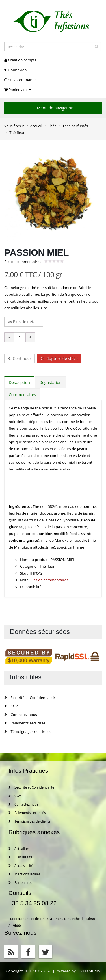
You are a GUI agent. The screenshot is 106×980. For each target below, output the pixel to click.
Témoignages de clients (27, 731)
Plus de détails (24, 322)
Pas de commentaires (23, 262)
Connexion (16, 70)
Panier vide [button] (17, 90)
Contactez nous (21, 715)
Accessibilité (21, 865)
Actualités (19, 849)
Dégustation (50, 382)
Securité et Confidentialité (30, 698)
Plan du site (20, 857)
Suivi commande (20, 80)
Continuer (20, 358)
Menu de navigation (53, 108)
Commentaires (22, 395)
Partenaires (20, 882)
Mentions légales (24, 874)
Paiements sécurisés (25, 723)
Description (19, 382)
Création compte (20, 60)
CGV (11, 706)
